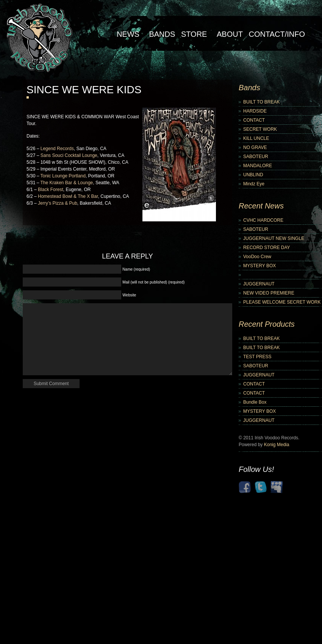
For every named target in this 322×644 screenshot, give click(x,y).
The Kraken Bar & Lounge (66, 183)
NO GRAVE (255, 147)
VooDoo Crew (257, 257)
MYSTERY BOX (259, 266)
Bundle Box (255, 402)
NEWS (128, 34)
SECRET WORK (260, 129)
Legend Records (57, 149)
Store (194, 34)
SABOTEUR (256, 157)
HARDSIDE (255, 111)
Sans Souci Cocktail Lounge (69, 155)
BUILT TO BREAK (261, 102)
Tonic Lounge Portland (63, 176)
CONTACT (254, 120)
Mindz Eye (254, 184)
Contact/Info (277, 34)
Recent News (261, 206)
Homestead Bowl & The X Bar (68, 196)
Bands (162, 34)
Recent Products (267, 324)
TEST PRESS (257, 357)
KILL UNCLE (256, 138)
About (230, 34)
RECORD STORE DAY (267, 248)
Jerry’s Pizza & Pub (58, 203)
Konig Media (277, 445)
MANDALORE (258, 166)
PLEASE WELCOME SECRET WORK (282, 302)
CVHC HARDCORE (263, 220)
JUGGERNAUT (259, 284)
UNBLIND (253, 175)
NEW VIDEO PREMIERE (269, 293)
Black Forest (51, 190)
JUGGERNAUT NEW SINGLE (274, 238)
